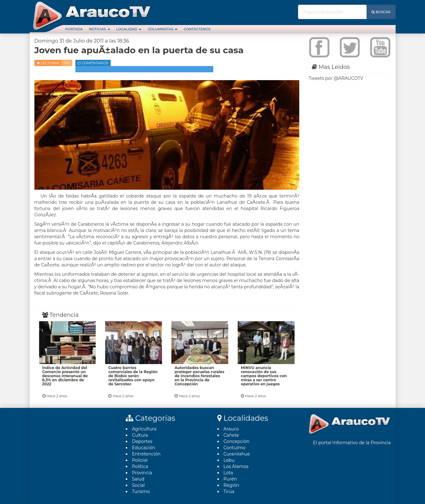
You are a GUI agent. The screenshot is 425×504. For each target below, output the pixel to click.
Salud (138, 479)
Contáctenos (197, 29)
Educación (144, 448)
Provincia (142, 473)
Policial (140, 460)
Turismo (141, 491)
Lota (228, 473)
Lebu (229, 460)
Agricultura (144, 429)
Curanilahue (237, 454)
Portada (74, 29)
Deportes (142, 441)
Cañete (231, 435)
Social (138, 485)
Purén (230, 479)
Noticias (100, 29)
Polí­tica (140, 466)
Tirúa (229, 491)
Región (231, 485)
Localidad (129, 29)
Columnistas (162, 29)
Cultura (140, 435)
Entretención (146, 454)
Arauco (231, 429)
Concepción (237, 441)
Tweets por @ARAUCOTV (336, 78)
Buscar (381, 12)
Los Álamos (236, 466)
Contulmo (235, 448)
